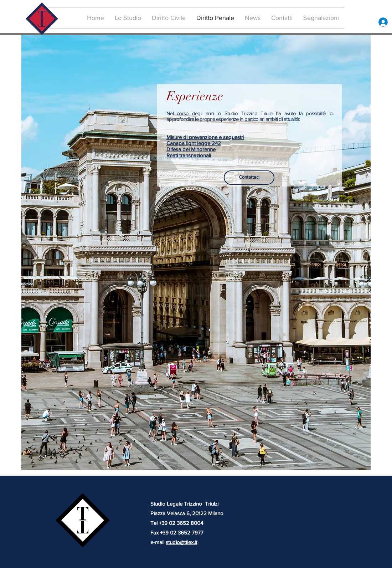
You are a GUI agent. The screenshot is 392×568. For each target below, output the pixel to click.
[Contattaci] (249, 178)
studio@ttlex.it (181, 542)
